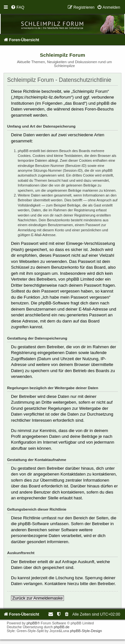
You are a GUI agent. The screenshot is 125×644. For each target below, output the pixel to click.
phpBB (32, 623)
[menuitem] (17, 7)
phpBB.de (62, 627)
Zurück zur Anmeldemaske (37, 598)
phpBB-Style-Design (86, 631)
